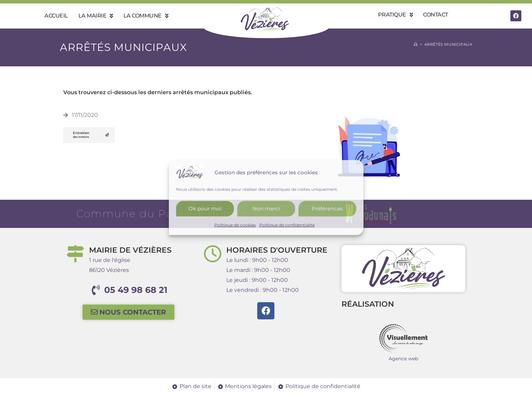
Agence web (403, 359)
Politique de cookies (235, 225)
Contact (436, 15)
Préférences (327, 209)
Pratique (395, 15)
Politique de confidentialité (287, 225)
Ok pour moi (205, 209)
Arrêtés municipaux (448, 44)
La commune (146, 16)
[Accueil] (416, 44)
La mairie (96, 16)
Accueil (56, 16)
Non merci (266, 209)
